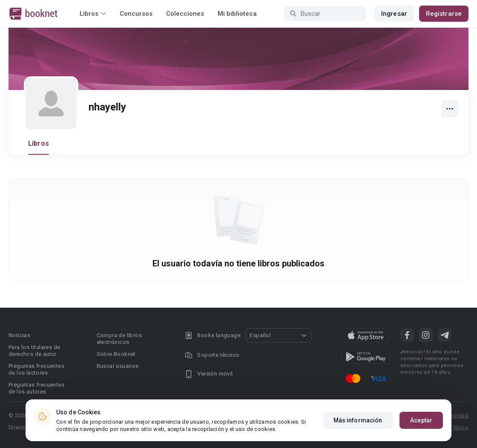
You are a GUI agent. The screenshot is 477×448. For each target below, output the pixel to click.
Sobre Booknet (116, 354)
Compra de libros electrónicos (119, 339)
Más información (358, 420)
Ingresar (394, 14)
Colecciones (185, 14)
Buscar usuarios (118, 366)
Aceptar (421, 420)
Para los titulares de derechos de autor (34, 351)
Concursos (136, 14)
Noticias (19, 335)
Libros (39, 143)
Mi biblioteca (237, 14)
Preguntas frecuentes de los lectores (36, 369)
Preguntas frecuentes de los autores (36, 388)
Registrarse (444, 14)
